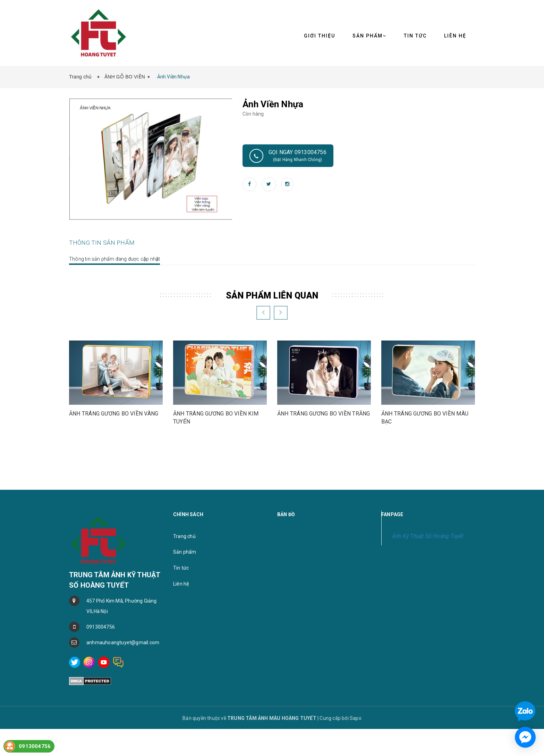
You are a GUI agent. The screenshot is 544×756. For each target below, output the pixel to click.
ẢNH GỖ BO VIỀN (125, 77)
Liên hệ (181, 655)
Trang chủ (82, 77)
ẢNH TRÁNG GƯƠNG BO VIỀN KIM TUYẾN (216, 489)
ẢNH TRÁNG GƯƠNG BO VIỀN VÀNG (114, 485)
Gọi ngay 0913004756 (288, 156)
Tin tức (415, 36)
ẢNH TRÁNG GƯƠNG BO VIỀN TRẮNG (324, 485)
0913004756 (101, 698)
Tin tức (181, 639)
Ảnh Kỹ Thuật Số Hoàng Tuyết (428, 608)
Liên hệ (455, 36)
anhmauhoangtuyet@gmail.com (123, 714)
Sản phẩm (185, 624)
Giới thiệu (320, 36)
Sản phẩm (369, 36)
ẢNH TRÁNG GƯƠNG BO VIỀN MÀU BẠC (425, 489)
